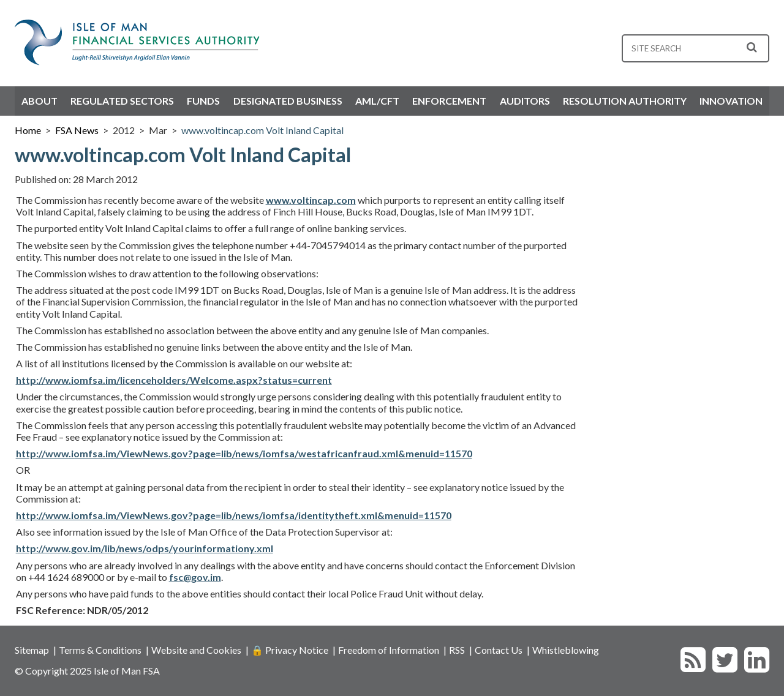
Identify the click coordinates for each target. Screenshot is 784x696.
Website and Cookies (196, 650)
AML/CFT (377, 101)
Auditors (525, 101)
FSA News (77, 130)
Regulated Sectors (122, 101)
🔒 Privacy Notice (290, 650)
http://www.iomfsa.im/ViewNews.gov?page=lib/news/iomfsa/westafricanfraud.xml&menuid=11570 (244, 453)
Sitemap (32, 650)
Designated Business (288, 101)
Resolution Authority (625, 101)
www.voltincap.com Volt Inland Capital (262, 130)
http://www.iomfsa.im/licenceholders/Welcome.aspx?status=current (174, 380)
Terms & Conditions (100, 650)
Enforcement (449, 101)
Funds (203, 101)
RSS (457, 650)
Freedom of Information (389, 650)
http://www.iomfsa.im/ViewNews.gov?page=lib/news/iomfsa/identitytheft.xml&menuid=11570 (234, 515)
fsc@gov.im (195, 577)
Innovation (731, 101)
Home (28, 130)
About (40, 101)
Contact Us (499, 650)
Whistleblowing (566, 650)
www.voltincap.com (311, 200)
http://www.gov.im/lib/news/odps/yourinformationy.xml (145, 548)
